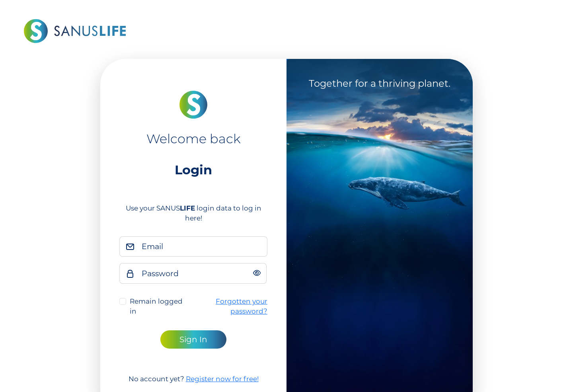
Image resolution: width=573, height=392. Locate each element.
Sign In (193, 339)
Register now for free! (222, 379)
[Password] (202, 273)
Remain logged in (156, 306)
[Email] (202, 247)
